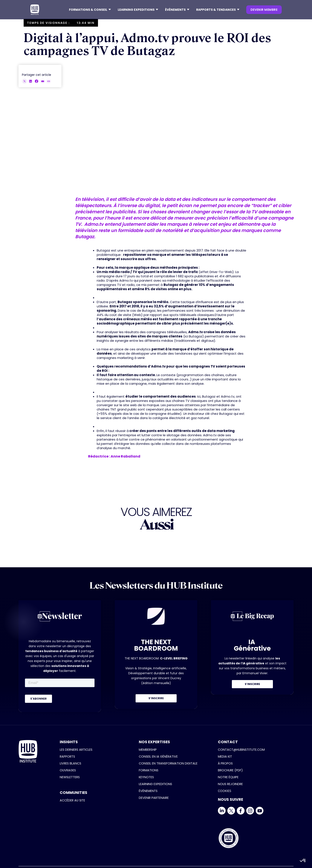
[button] (90, 10)
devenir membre (264, 10)
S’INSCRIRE (156, 698)
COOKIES (225, 791)
